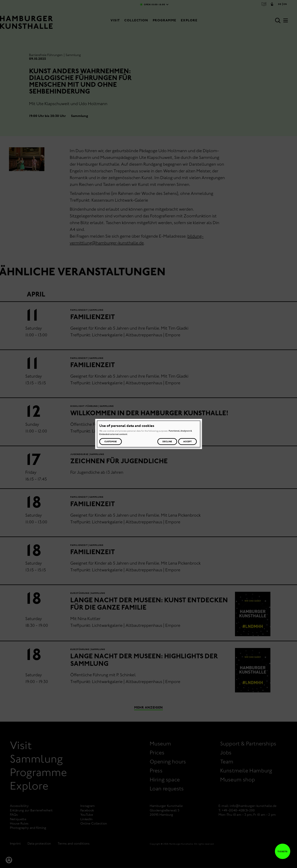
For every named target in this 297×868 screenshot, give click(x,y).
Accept (187, 442)
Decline (167, 442)
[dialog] (149, 434)
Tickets (281, 852)
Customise (111, 442)
